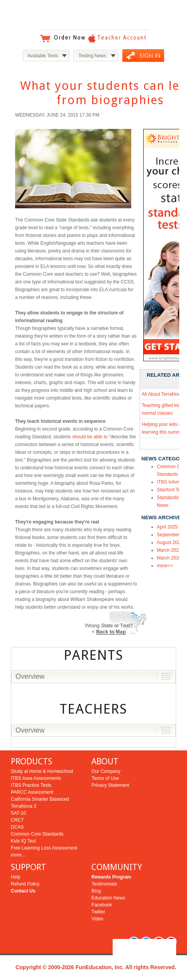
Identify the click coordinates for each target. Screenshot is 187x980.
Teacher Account (122, 38)
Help (16, 877)
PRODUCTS (32, 761)
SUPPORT (28, 867)
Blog (96, 891)
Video (97, 919)
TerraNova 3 (23, 806)
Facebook (102, 905)
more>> (165, 566)
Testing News (92, 56)
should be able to (90, 437)
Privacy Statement (110, 785)
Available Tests (43, 56)
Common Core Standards (37, 834)
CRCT (17, 820)
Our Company (106, 771)
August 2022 (170, 542)
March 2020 (169, 558)
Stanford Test (171, 490)
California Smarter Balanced (40, 799)
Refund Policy (25, 884)
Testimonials (104, 884)
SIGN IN (150, 56)
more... (18, 855)
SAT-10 (18, 813)
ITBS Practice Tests (31, 785)
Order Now (70, 38)
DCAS (17, 827)
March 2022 (169, 550)
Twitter (98, 912)
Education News (108, 898)
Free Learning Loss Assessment (44, 848)
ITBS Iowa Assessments (36, 778)
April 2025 (167, 527)
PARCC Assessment (32, 792)
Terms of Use (105, 778)
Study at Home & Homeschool (42, 771)
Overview (30, 676)
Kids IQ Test (23, 841)
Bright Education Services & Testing (94, 15)
